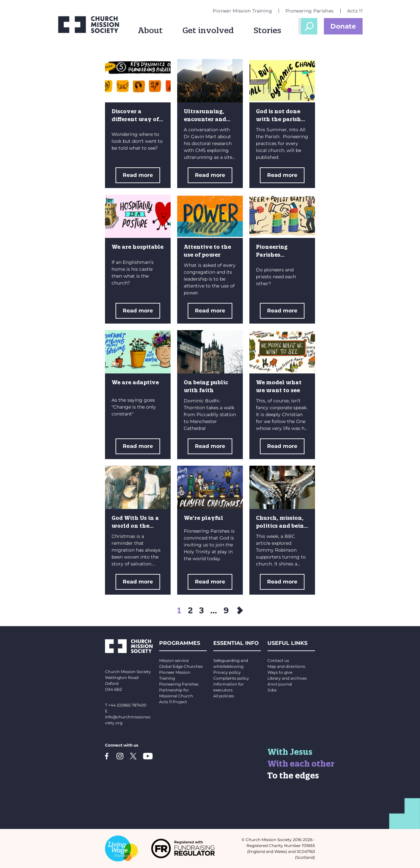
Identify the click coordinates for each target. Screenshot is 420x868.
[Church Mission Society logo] (89, 25)
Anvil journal (280, 684)
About (150, 30)
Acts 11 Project (173, 702)
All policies (224, 696)
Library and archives (287, 678)
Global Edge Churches (181, 666)
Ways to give (280, 672)
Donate (343, 26)
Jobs (272, 690)
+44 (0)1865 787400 (127, 705)
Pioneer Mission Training (242, 11)
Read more (138, 175)
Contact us (278, 660)
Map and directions (286, 666)
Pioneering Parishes (310, 11)
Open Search (309, 26)
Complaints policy (231, 678)
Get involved (208, 30)
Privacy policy (227, 672)
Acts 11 (355, 11)
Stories (267, 30)
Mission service (174, 660)
